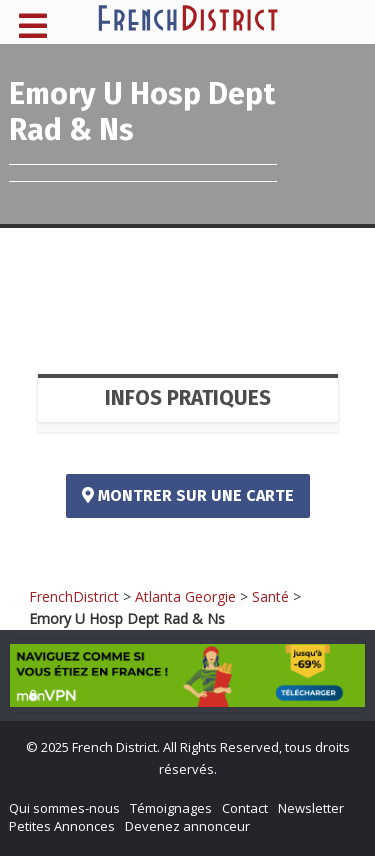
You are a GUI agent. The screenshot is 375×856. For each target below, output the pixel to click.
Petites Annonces (62, 826)
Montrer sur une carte (188, 495)
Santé (270, 596)
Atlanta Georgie (185, 596)
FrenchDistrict (74, 596)
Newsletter (311, 808)
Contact (245, 808)
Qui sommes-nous (64, 808)
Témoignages (171, 808)
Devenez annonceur (187, 826)
